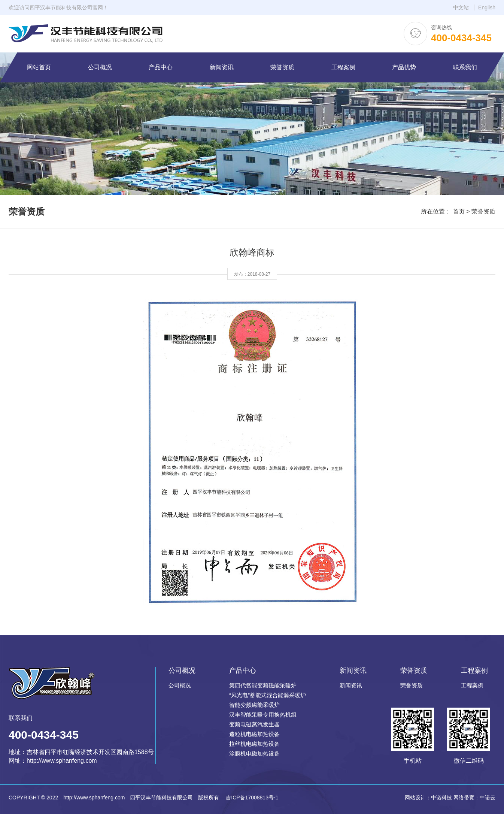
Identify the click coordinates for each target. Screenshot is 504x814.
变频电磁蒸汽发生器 (254, 724)
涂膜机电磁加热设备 (254, 754)
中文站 (461, 7)
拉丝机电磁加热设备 (254, 744)
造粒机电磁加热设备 (254, 734)
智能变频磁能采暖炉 (254, 705)
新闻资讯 (351, 685)
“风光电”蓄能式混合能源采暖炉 (268, 695)
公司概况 (180, 685)
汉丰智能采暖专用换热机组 (263, 715)
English (487, 7)
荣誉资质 (483, 211)
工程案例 (472, 685)
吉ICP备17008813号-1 (251, 798)
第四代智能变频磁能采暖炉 (263, 685)
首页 (459, 211)
